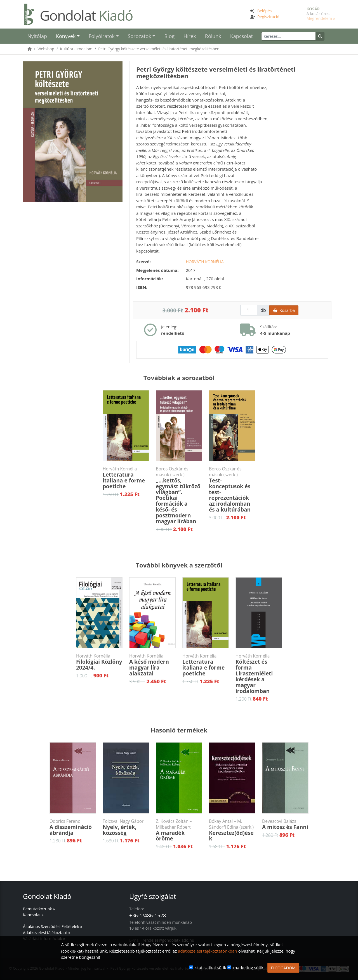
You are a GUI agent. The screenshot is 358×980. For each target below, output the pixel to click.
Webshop (46, 49)
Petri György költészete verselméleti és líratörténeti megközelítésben (159, 49)
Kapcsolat (242, 36)
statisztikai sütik (211, 967)
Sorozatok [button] (140, 36)
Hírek (190, 36)
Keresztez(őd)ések (232, 830)
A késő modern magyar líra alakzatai (152, 665)
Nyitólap (37, 36)
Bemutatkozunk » (39, 909)
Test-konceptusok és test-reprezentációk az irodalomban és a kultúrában (232, 490)
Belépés (265, 11)
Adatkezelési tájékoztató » (47, 933)
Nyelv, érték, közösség (126, 827)
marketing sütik (248, 967)
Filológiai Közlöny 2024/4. (99, 662)
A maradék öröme (179, 830)
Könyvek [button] (66, 36)
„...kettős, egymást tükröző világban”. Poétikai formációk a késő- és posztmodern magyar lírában (179, 495)
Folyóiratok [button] (102, 36)
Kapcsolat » (33, 915)
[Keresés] (288, 36)
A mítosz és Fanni (285, 824)
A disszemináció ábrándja (73, 827)
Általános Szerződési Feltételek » (53, 926)
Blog (169, 36)
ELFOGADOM (283, 968)
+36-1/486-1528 (148, 915)
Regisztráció (268, 17)
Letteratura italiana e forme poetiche (126, 478)
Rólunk (213, 36)
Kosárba (284, 310)
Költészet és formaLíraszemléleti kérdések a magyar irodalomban (259, 674)
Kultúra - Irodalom (76, 49)
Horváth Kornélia (205, 262)
